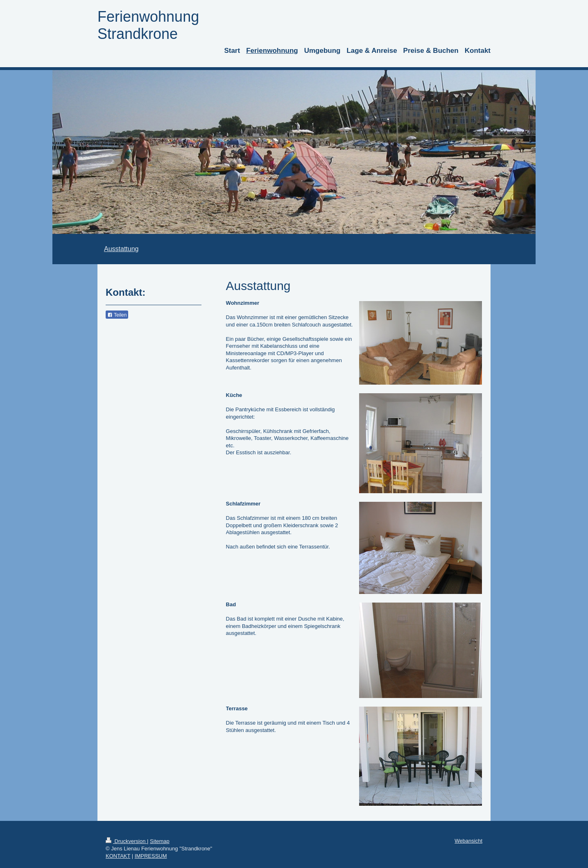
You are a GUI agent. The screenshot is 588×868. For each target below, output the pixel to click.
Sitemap (160, 841)
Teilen (117, 315)
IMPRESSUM (151, 856)
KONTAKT (118, 856)
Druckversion (126, 841)
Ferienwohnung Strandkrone (148, 25)
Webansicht (468, 841)
